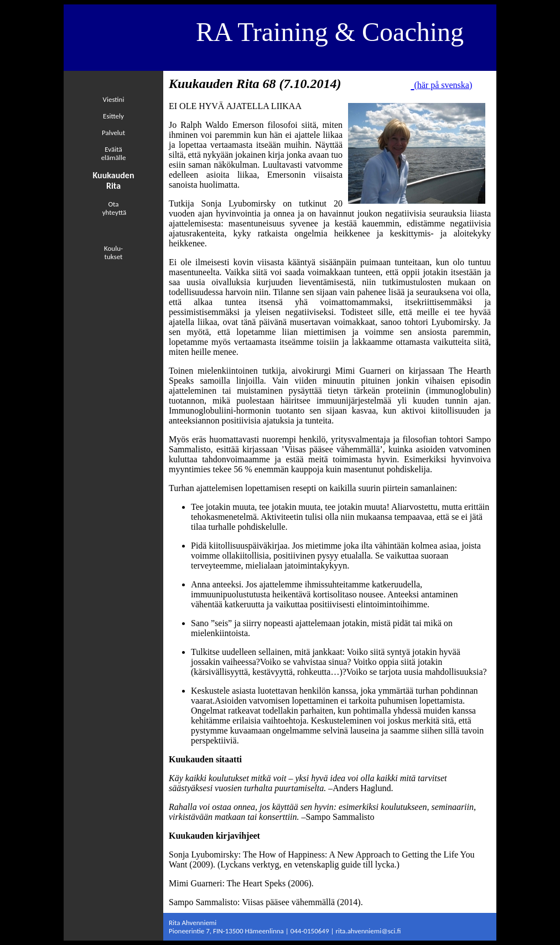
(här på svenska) (443, 85)
